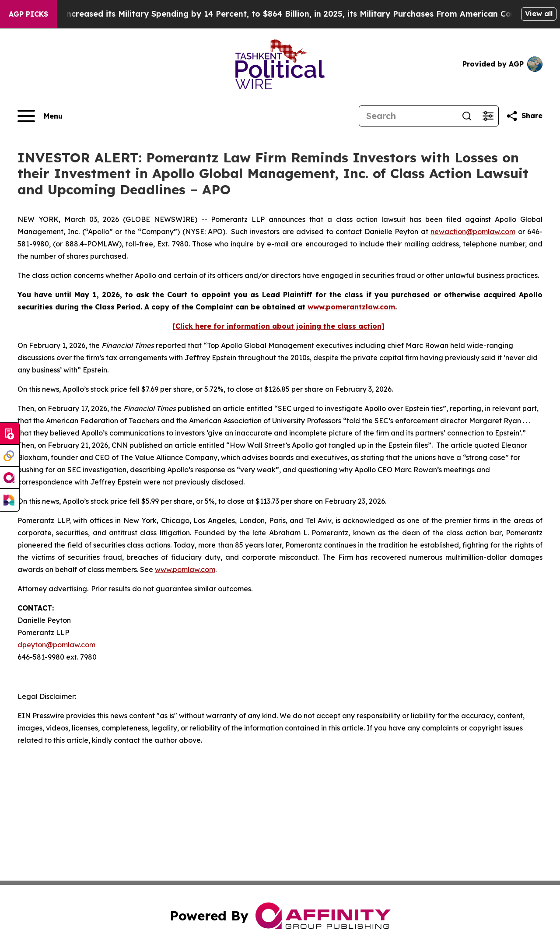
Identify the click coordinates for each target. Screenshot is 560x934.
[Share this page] (524, 116)
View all (539, 14)
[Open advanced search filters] (488, 116)
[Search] (408, 116)
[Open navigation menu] (40, 116)
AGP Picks (28, 14)
